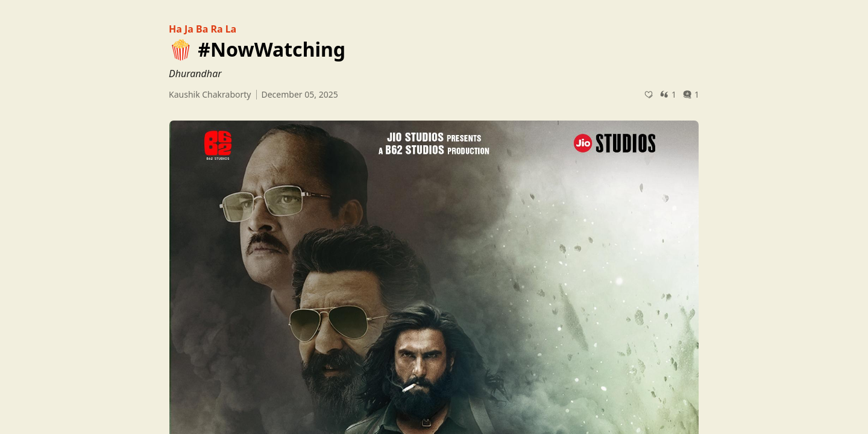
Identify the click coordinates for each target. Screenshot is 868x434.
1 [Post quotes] (668, 94)
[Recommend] (649, 94)
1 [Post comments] (691, 94)
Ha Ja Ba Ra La (203, 29)
